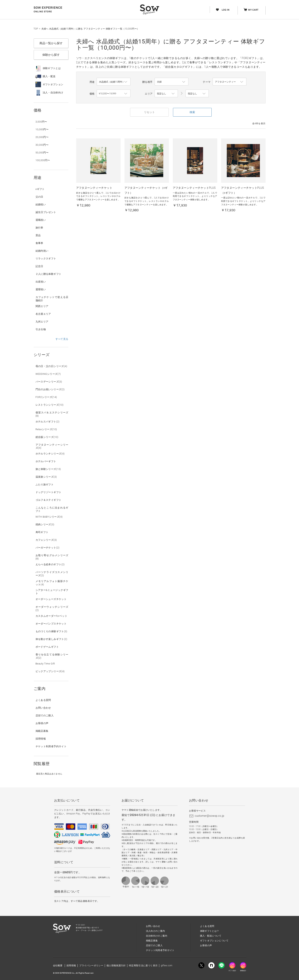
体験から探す (51, 55)
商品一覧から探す (51, 43)
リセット (149, 112)
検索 (192, 112)
